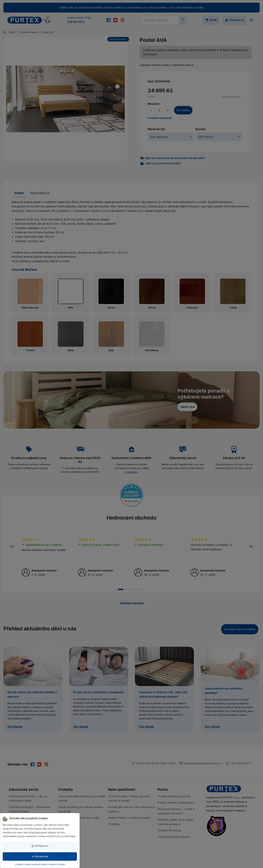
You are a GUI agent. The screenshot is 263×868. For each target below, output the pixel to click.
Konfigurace (40, 846)
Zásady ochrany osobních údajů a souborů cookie (40, 864)
